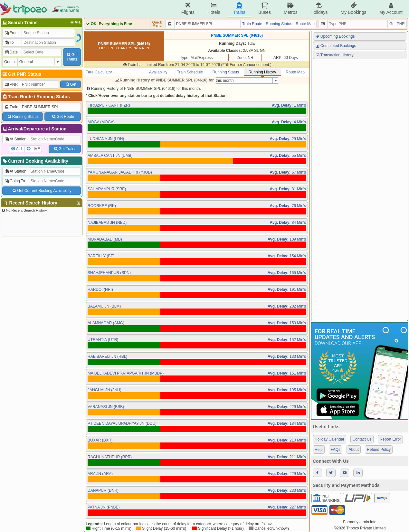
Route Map (305, 24)
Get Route (63, 117)
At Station (15, 139)
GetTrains (72, 57)
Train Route (20, 97)
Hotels (214, 9)
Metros (291, 9)
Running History (262, 72)
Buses (265, 9)
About (353, 450)
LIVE (36, 149)
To (9, 43)
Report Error (390, 439)
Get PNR (397, 24)
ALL (19, 149)
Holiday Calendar (329, 439)
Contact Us (362, 439)
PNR (11, 84)
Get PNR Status (21, 74)
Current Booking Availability (35, 161)
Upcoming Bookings (335, 36)
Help (319, 450)
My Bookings (353, 9)
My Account (391, 9)
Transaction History (334, 55)
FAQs (336, 450)
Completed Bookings (336, 46)
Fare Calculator (99, 72)
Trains (239, 9)
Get (71, 84)
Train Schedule (190, 72)
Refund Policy (379, 450)
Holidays (319, 9)
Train (11, 107)
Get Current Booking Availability (41, 191)
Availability (158, 72)
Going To (15, 181)
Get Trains (65, 149)
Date (11, 52)
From (11, 33)
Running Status (53, 97)
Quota (10, 62)
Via (75, 22)
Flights (188, 9)
